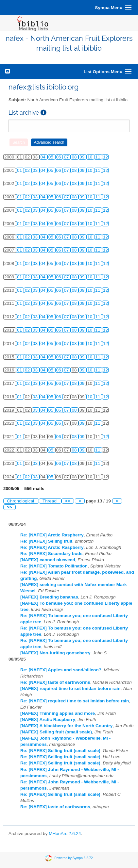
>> (9, 507)
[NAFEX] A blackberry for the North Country (66, 726)
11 (98, 157)
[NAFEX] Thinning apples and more (58, 713)
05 (52, 157)
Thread (50, 501)
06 (59, 157)
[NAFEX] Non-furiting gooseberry (55, 653)
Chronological (21, 501)
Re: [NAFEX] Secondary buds (51, 554)
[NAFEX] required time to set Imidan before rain (70, 688)
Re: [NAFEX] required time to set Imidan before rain (75, 701)
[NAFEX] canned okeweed (48, 560)
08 (75, 157)
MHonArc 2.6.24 (65, 834)
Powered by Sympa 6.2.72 (73, 858)
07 (67, 157)
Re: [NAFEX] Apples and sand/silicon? (61, 670)
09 (83, 157)
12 (105, 157)
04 (44, 157)
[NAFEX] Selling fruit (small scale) (56, 732)
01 (20, 170)
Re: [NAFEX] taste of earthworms (55, 682)
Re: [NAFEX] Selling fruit (46, 541)
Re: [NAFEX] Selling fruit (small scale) (60, 751)
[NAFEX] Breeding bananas (49, 597)
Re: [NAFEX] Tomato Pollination (54, 566)
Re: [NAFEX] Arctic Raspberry (52, 535)
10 (90, 157)
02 (28, 170)
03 (36, 170)
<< (68, 501)
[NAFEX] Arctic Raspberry (48, 720)
